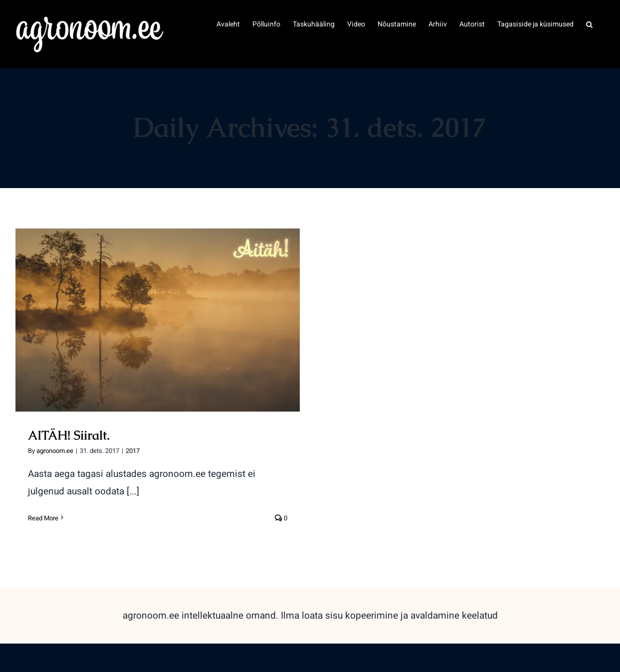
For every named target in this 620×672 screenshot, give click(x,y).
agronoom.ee (55, 451)
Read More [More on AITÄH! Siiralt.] (43, 518)
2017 (133, 451)
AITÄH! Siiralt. (69, 435)
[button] (589, 23)
